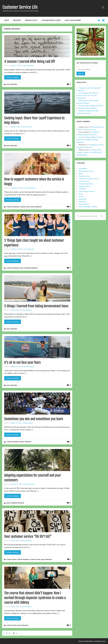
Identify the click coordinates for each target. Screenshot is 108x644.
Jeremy (22, 442)
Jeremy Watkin (28, 423)
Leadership (27, 268)
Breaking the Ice (31, 20)
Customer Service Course (51, 20)
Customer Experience (13, 207)
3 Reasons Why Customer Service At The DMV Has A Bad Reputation (90, 140)
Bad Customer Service (86, 171)
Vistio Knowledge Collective (88, 206)
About (7, 20)
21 (14, 633)
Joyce (81, 137)
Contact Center (11, 559)
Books (81, 174)
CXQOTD (82, 189)
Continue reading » (13, 77)
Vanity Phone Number (73, 20)
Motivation (14, 84)
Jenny (8, 84)
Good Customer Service (87, 191)
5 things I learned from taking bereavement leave (36, 306)
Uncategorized (84, 204)
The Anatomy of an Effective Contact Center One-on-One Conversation (88, 95)
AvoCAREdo (83, 168)
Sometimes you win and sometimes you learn (34, 419)
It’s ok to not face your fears (22, 362)
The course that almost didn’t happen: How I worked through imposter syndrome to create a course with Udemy (35, 598)
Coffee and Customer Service (89, 179)
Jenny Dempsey (29, 65)
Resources (17, 20)
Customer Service (25, 207)
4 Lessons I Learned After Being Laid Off (30, 62)
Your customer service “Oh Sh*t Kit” (28, 537)
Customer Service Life (20, 7)
